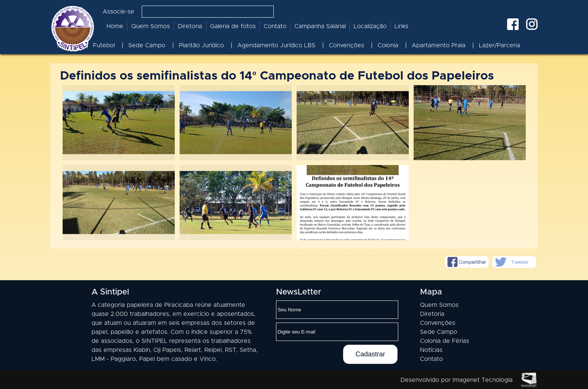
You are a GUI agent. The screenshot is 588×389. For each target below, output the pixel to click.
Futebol (104, 45)
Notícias (68, 45)
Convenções (346, 45)
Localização (370, 26)
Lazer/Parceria (499, 45)
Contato (275, 26)
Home (115, 26)
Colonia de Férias (445, 341)
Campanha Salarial (320, 26)
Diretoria (190, 26)
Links (401, 26)
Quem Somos (151, 26)
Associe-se (118, 12)
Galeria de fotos (233, 26)
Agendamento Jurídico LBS (276, 45)
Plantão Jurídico (201, 45)
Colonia (388, 45)
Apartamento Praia (439, 45)
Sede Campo (147, 45)
